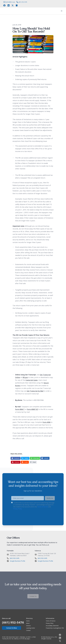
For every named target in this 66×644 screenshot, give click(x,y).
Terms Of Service (51, 621)
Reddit (25, 462)
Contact (28, 630)
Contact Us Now (12, 628)
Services (28, 626)
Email (33, 462)
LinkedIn (45, 458)
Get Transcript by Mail (35, 391)
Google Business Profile (17, 561)
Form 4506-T (20, 409)
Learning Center (31, 628)
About (28, 623)
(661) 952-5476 (15, 558)
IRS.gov (25, 377)
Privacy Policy (50, 623)
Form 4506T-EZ (32, 409)
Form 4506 (46, 422)
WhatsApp (35, 458)
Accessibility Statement (52, 626)
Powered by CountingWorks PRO (55, 628)
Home (28, 621)
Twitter (25, 458)
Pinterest (16, 462)
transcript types (32, 380)
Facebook (16, 458)
